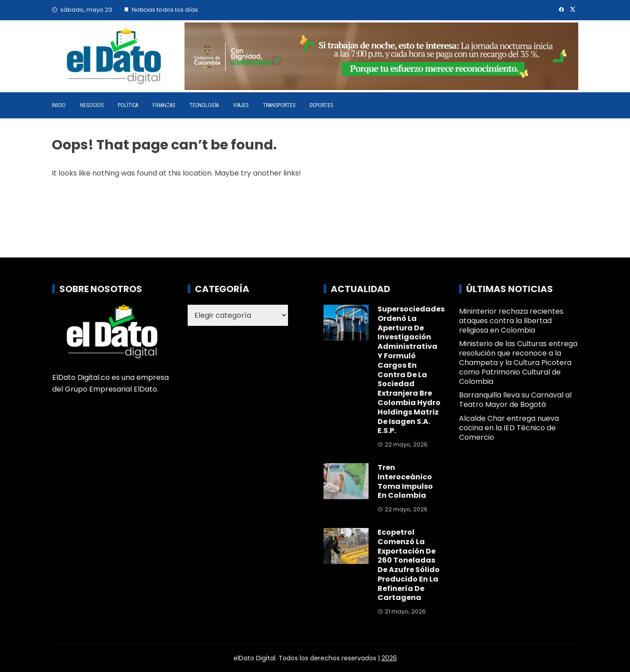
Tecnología (204, 105)
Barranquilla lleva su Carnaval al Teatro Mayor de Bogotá (515, 400)
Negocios (92, 105)
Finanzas (164, 105)
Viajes (241, 105)
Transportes (279, 105)
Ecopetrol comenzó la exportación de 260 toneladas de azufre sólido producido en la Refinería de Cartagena (409, 565)
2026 (389, 658)
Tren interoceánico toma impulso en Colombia (405, 481)
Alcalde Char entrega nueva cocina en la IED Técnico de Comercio (509, 428)
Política (128, 105)
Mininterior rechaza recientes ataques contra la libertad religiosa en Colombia (511, 321)
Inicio (59, 105)
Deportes (321, 105)
